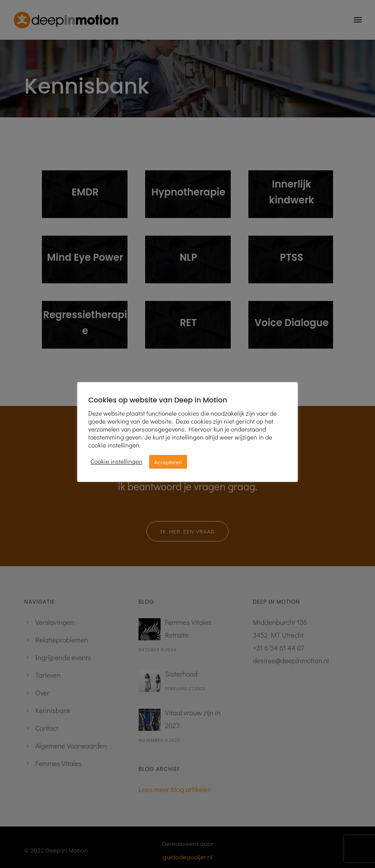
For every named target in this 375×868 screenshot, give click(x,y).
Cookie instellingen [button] (116, 462)
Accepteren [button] (168, 462)
